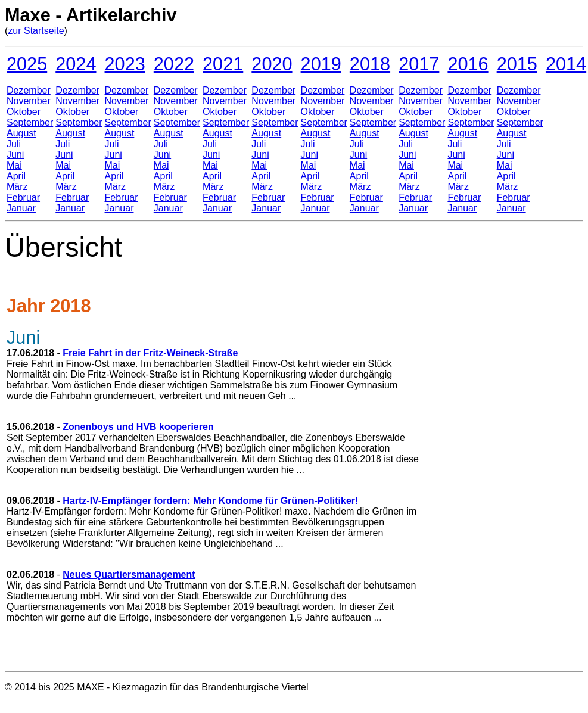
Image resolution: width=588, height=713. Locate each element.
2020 (272, 64)
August (21, 133)
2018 (370, 64)
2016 (468, 64)
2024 (76, 64)
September (30, 122)
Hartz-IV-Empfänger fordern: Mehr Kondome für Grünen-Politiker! (210, 501)
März (17, 187)
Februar (23, 197)
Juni (15, 155)
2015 (517, 64)
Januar (21, 208)
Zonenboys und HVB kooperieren (138, 427)
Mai (14, 165)
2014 (566, 64)
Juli (14, 144)
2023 (125, 64)
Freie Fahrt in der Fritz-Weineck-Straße (150, 353)
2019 (321, 64)
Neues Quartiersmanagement (129, 575)
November (29, 101)
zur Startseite (36, 31)
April (16, 176)
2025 (27, 64)
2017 (419, 64)
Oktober (24, 112)
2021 (223, 64)
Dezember (29, 90)
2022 (174, 64)
